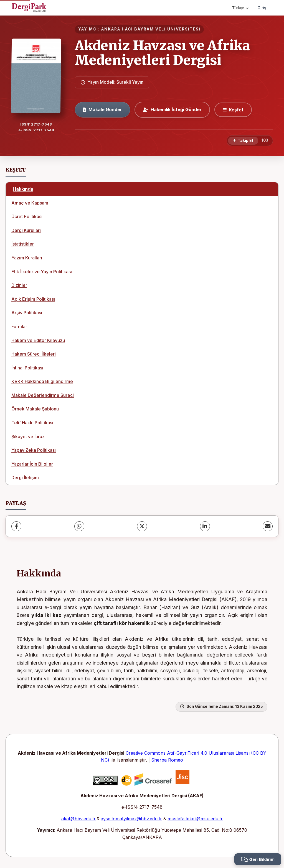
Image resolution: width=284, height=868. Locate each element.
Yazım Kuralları (27, 258)
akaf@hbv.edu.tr (78, 819)
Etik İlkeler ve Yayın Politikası (42, 272)
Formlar (19, 326)
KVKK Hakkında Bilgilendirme (42, 381)
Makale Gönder (102, 109)
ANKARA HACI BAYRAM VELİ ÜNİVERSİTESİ (151, 29)
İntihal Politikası (27, 368)
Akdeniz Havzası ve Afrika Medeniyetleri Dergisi (162, 53)
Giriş (262, 8)
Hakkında (23, 189)
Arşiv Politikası (27, 313)
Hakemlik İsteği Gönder (172, 109)
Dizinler (19, 285)
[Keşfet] (233, 110)
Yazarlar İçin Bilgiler (32, 464)
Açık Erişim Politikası (33, 299)
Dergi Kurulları (26, 230)
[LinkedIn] (205, 526)
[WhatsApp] (79, 526)
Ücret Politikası (27, 216)
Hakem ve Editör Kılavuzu (38, 340)
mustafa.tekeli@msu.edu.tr (195, 819)
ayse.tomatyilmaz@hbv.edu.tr (131, 819)
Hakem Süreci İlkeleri (34, 354)
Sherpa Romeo (167, 760)
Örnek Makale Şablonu (35, 409)
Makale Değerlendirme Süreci (43, 395)
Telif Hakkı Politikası (32, 423)
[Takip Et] (243, 141)
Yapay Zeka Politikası (34, 450)
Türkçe (240, 8)
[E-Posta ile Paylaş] (268, 526)
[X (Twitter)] (142, 526)
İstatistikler (23, 244)
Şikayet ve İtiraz (28, 436)
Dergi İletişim (25, 478)
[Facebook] (16, 526)
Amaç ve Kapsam (30, 203)
